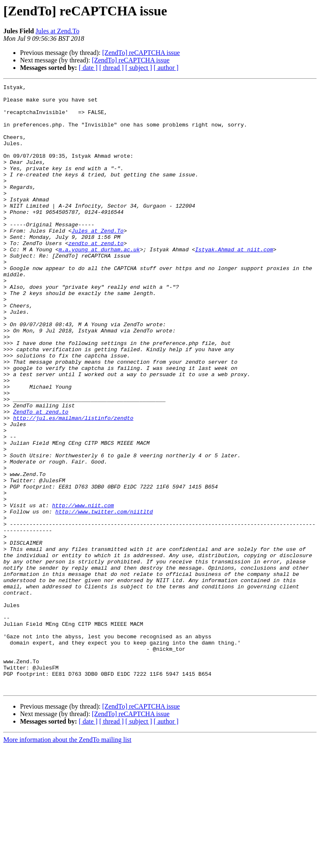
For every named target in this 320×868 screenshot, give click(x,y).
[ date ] (88, 68)
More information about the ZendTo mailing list (67, 861)
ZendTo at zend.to (41, 478)
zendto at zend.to (96, 275)
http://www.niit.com (83, 590)
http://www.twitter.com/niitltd (104, 598)
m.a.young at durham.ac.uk (99, 283)
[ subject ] (139, 68)
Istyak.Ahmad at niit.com (234, 283)
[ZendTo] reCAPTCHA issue (141, 53)
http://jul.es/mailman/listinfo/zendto (73, 485)
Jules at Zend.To (57, 31)
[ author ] (166, 68)
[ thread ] (111, 68)
